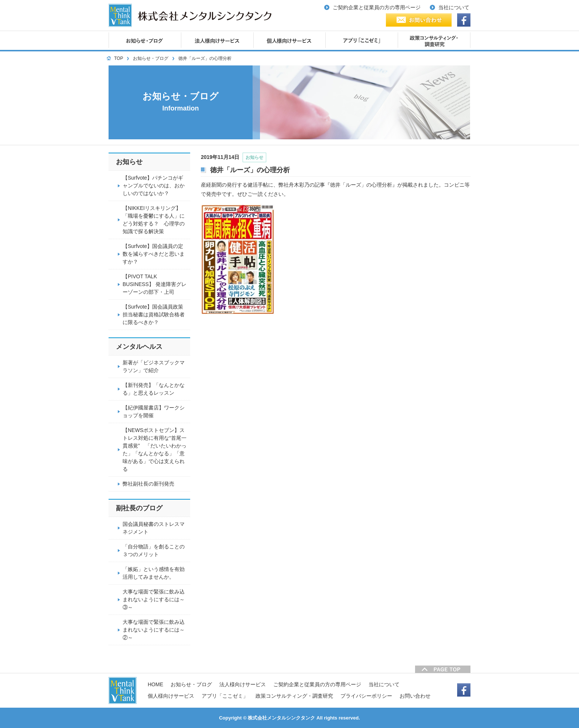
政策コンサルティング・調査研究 (294, 696)
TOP (119, 58)
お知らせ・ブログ (151, 58)
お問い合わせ (415, 696)
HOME (155, 684)
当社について (384, 684)
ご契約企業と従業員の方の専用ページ (317, 684)
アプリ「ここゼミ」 (225, 696)
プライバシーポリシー (366, 696)
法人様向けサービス (243, 684)
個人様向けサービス (171, 696)
